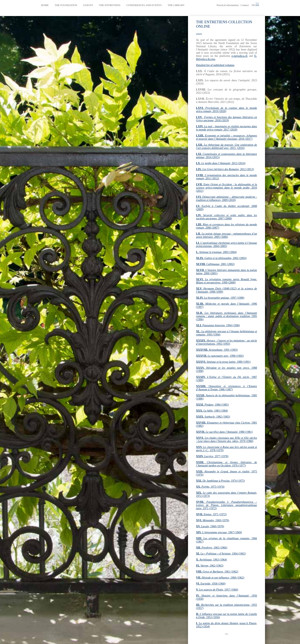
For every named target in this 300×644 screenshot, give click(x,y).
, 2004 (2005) (226, 245)
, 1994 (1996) (218, 325)
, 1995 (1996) (226, 316)
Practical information (228, 5)
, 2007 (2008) (226, 217)
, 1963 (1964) (211, 560)
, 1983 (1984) (212, 411)
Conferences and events (144, 5)
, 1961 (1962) (217, 572)
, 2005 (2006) (226, 235)
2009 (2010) (226, 198)
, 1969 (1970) (213, 520)
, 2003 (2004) (216, 252)
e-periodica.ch (240, 56)
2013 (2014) (221, 163)
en (257, 5)
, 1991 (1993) (217, 350)
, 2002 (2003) (221, 258)
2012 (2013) (225, 169)
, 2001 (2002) (215, 264)
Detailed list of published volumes (215, 65)
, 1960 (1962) (220, 578)
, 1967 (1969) (219, 532)
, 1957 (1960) (217, 590)
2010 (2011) (226, 188)
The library (176, 5)
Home (45, 5)
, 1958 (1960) (211, 584)
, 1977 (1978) (212, 456)
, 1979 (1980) (226, 440)
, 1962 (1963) (210, 566)
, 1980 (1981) (224, 432)
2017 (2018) (226, 128)
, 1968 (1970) (210, 526)
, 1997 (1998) (220, 298)
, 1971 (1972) (226, 505)
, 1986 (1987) (226, 388)
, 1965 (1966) (212, 548)
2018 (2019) (226, 119)
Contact (245, 5)
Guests (88, 5)
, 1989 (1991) (223, 362)
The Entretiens (110, 5)
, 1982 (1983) (213, 417)
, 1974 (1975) (220, 481)
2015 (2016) (226, 146)
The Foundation (66, 5)
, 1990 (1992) (220, 356)
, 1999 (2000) (226, 281)
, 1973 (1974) (210, 487)
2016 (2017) (226, 137)
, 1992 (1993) (226, 342)
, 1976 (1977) (226, 464)
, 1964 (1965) (221, 554)
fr (253, 5)
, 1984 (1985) (212, 405)
